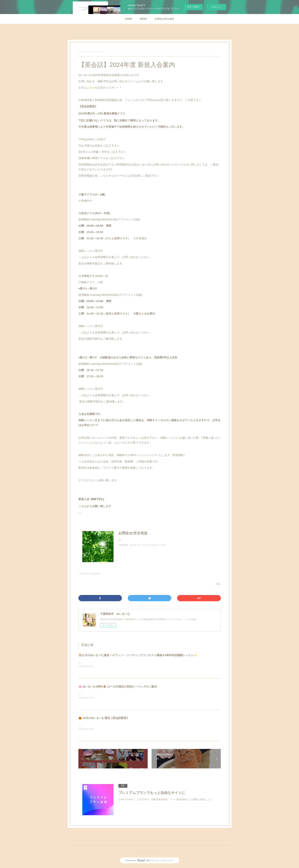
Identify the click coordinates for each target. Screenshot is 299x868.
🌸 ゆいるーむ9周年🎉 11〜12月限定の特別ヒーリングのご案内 (118, 687)
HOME (129, 19)
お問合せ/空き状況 (164, 19)
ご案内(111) (84, 574)
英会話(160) (95, 574)
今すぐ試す (193, 7)
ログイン (216, 7)
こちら (91, 88)
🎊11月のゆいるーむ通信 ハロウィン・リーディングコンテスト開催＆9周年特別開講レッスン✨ (138, 655)
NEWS (143, 19)
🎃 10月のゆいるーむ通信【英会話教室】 (104, 718)
